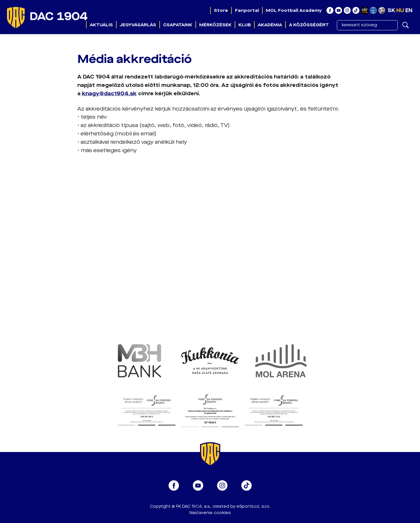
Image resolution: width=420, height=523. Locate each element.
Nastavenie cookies (210, 513)
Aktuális (101, 25)
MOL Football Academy (294, 10)
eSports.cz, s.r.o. (253, 506)
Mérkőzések (215, 25)
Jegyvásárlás (138, 25)
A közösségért (309, 25)
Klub (245, 25)
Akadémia (270, 25)
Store (221, 10)
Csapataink (178, 25)
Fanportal (247, 10)
